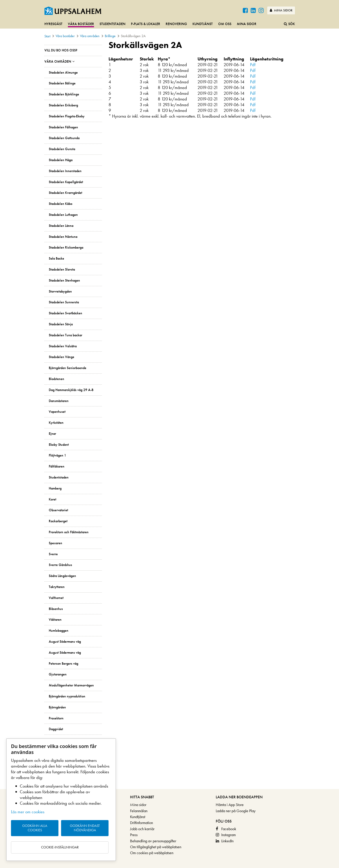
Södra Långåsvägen (62, 576)
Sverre (53, 554)
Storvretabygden (60, 291)
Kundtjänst (203, 24)
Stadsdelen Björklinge (64, 94)
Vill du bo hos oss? (61, 50)
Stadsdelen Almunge (63, 73)
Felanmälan (139, 811)
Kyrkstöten (56, 423)
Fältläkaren (57, 466)
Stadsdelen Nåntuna (63, 237)
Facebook (229, 829)
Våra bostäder (81, 24)
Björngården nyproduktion (67, 696)
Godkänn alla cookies (35, 828)
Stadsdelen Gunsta (62, 149)
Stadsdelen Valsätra (63, 346)
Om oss (225, 24)
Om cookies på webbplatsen (152, 853)
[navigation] (169, 24)
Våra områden (90, 36)
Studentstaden (112, 24)
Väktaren (55, 620)
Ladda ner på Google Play (236, 811)
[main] (169, 415)
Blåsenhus (56, 609)
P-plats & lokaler (146, 24)
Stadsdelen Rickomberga (66, 247)
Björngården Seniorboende (68, 368)
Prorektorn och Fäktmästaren (69, 532)
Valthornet (56, 598)
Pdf (253, 65)
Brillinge (110, 36)
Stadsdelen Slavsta (62, 269)
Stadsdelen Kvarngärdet (65, 193)
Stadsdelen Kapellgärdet (66, 182)
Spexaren (55, 543)
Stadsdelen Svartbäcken (65, 313)
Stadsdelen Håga (61, 160)
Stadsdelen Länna (61, 226)
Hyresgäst (53, 24)
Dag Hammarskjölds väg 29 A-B (71, 390)
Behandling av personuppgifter (153, 841)
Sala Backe (56, 258)
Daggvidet (56, 729)
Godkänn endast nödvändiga (85, 828)
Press (134, 835)
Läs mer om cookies (28, 812)
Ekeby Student (59, 445)
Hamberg (55, 488)
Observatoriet (58, 510)
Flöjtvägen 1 (57, 455)
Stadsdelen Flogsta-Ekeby (67, 116)
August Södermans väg (65, 642)
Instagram (228, 835)
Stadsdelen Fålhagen (63, 127)
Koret (53, 499)
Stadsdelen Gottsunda (64, 138)
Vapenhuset (57, 412)
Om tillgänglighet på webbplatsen (156, 847)
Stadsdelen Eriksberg (63, 105)
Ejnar (52, 434)
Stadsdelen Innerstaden (65, 171)
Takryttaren (57, 587)
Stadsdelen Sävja (61, 324)
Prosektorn (56, 718)
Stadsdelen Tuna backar (65, 335)
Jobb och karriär (142, 829)
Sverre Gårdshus (60, 565)
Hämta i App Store (230, 805)
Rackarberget (58, 521)
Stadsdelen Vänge (62, 357)
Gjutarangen (58, 674)
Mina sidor (281, 10)
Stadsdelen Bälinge (62, 83)
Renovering (176, 24)
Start (47, 36)
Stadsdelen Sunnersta (64, 302)
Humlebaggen (59, 631)
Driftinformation (141, 823)
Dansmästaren (59, 401)
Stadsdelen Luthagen (63, 215)
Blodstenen (56, 379)
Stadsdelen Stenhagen (64, 280)
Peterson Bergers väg (63, 664)
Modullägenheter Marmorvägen (71, 685)
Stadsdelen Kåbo (61, 204)
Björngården (57, 707)
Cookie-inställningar (60, 847)
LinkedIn (227, 841)
